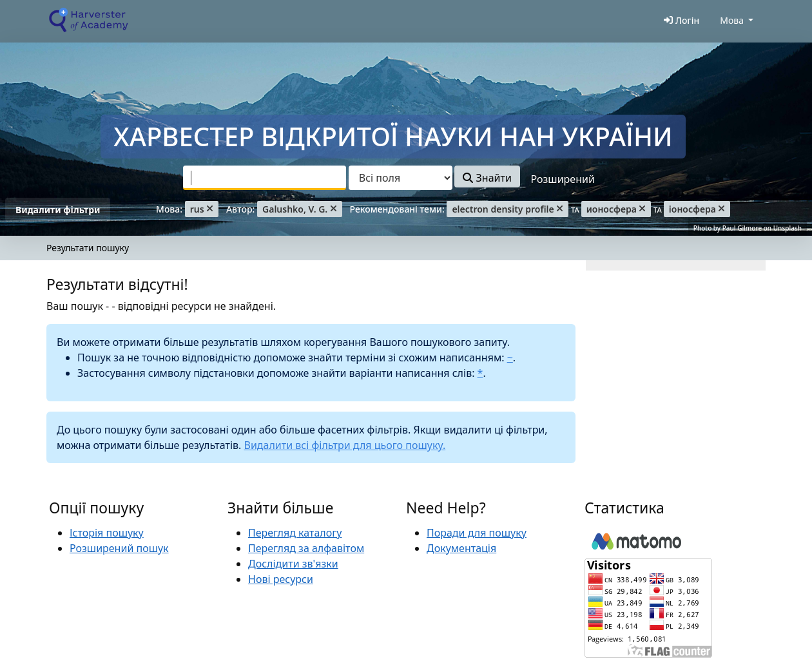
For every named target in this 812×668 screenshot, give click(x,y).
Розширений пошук (119, 548)
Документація (461, 548)
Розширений (563, 179)
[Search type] (401, 178)
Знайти (487, 178)
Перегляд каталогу (295, 533)
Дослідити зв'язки (293, 564)
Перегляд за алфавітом (306, 548)
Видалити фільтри (58, 210)
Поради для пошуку (477, 533)
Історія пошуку (107, 533)
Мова (732, 20)
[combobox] (265, 178)
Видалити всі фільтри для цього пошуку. (344, 445)
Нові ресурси (281, 579)
